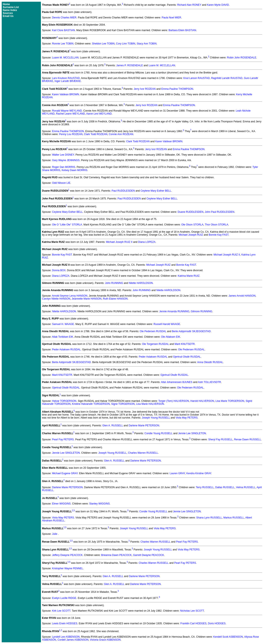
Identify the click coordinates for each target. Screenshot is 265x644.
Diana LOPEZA (147, 242)
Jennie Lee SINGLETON (192, 433)
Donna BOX (59, 270)
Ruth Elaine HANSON (115, 299)
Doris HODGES (217, 623)
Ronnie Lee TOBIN (63, 44)
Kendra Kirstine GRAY (199, 473)
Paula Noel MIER (171, 18)
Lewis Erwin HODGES (65, 623)
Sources (8, 13)
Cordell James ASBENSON (73, 640)
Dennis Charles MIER (64, 18)
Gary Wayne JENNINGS (66, 160)
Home (6, 4)
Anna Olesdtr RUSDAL (210, 362)
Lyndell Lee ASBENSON (66, 637)
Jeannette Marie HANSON (87, 299)
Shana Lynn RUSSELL (209, 518)
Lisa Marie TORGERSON (230, 401)
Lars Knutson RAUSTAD (66, 78)
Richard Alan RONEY (189, 5)
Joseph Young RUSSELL (156, 418)
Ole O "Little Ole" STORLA (67, 225)
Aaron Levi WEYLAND (99, 114)
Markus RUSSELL (234, 518)
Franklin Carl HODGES (193, 623)
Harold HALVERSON (202, 401)
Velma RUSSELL (246, 487)
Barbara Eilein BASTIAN (182, 30)
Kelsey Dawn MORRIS (74, 170)
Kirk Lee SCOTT (61, 611)
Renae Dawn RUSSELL (248, 439)
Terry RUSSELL (205, 487)
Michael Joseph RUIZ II (119, 242)
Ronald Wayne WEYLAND (67, 111)
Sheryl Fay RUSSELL (220, 439)
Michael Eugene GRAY (65, 473)
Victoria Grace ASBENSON (105, 640)
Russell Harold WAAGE (167, 324)
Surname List (11, 7)
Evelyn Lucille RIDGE (64, 598)
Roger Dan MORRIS (64, 167)
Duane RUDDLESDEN (191, 212)
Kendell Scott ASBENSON (228, 637)
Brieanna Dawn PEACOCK (117, 555)
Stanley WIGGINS (99, 504)
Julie (55, 534)
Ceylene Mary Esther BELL (156, 191)
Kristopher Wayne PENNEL (68, 568)
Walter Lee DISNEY (63, 155)
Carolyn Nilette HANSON (56, 299)
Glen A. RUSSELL (113, 426)
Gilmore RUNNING (202, 311)
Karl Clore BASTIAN (64, 30)
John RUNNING (114, 283)
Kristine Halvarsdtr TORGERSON (91, 404)
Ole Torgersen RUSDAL (156, 344)
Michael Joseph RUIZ (191, 235)
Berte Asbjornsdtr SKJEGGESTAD (191, 331)
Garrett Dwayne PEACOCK (148, 555)
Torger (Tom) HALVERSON (174, 401)
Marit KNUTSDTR (185, 344)
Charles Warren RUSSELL (143, 453)
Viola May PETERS (187, 418)
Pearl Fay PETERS (63, 439)
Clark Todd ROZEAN (96, 134)
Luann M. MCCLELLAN (65, 58)
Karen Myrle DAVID (218, 5)
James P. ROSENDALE (130, 65)
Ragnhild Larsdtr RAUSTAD (227, 78)
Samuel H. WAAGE (63, 324)
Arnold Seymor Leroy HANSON (70, 296)
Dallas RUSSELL (225, 487)
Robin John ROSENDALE (242, 58)
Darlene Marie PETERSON (144, 426)
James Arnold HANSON (242, 296)
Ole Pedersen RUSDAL (153, 331)
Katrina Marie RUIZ (189, 276)
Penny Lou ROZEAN (71, 134)
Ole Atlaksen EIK (171, 337)
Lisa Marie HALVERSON (150, 404)
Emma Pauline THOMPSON (177, 89)
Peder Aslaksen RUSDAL (66, 350)
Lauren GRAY (177, 473)
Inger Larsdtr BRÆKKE (68, 81)
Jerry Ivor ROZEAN (145, 89)
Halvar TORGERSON (64, 401)
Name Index (10, 10)
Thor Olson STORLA (216, 225)
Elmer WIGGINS (61, 504)
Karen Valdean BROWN (66, 94)
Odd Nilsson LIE (61, 183)
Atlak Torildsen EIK (63, 337)
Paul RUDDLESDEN (123, 191)
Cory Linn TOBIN (126, 44)
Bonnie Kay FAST (219, 235)
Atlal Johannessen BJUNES (177, 382)
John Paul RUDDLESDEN (220, 212)
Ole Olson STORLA (192, 225)
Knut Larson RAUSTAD (196, 78)
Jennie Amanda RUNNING (174, 311)
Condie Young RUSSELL (158, 433)
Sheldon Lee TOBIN (103, 44)
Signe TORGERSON (123, 404)
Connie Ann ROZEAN (121, 134)
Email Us (8, 16)
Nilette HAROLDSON (141, 283)
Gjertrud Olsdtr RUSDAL (187, 357)
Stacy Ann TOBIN (147, 44)
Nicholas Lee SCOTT (192, 611)
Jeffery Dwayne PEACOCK (67, 555)
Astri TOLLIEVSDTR (209, 382)
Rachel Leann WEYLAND (70, 114)
